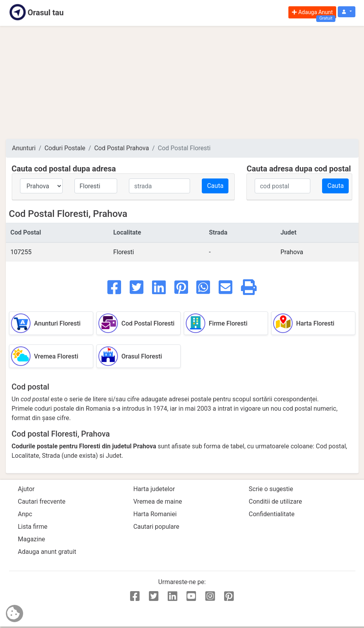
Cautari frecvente (42, 501)
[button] (346, 12)
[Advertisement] (182, 82)
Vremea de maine (158, 501)
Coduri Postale (65, 148)
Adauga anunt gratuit (47, 552)
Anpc (25, 514)
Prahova (292, 252)
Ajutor (26, 489)
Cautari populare (156, 527)
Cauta (215, 186)
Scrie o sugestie (271, 489)
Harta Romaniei (155, 514)
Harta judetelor (154, 489)
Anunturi (24, 148)
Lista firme (33, 527)
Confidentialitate (272, 514)
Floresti (124, 252)
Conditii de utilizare (275, 501)
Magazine (32, 539)
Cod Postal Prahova (121, 148)
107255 (21, 252)
